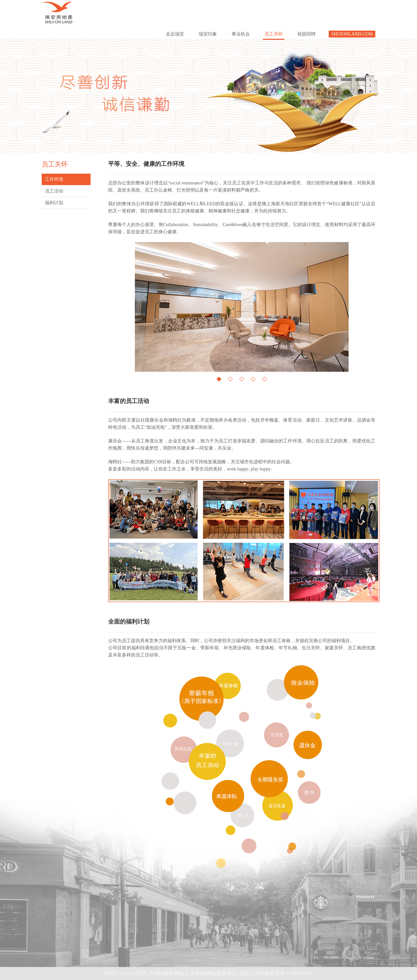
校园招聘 (307, 34)
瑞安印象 (208, 34)
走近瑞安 (175, 34)
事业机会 (241, 34)
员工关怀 (274, 34)
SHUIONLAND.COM (352, 34)
